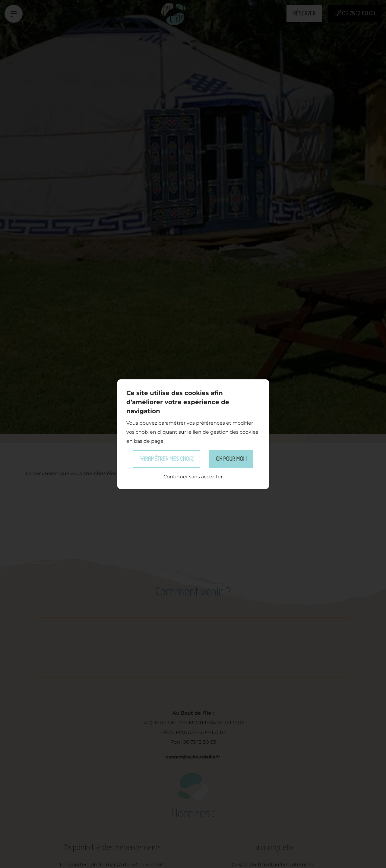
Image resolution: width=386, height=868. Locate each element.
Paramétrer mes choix (166, 459)
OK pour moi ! (231, 459)
